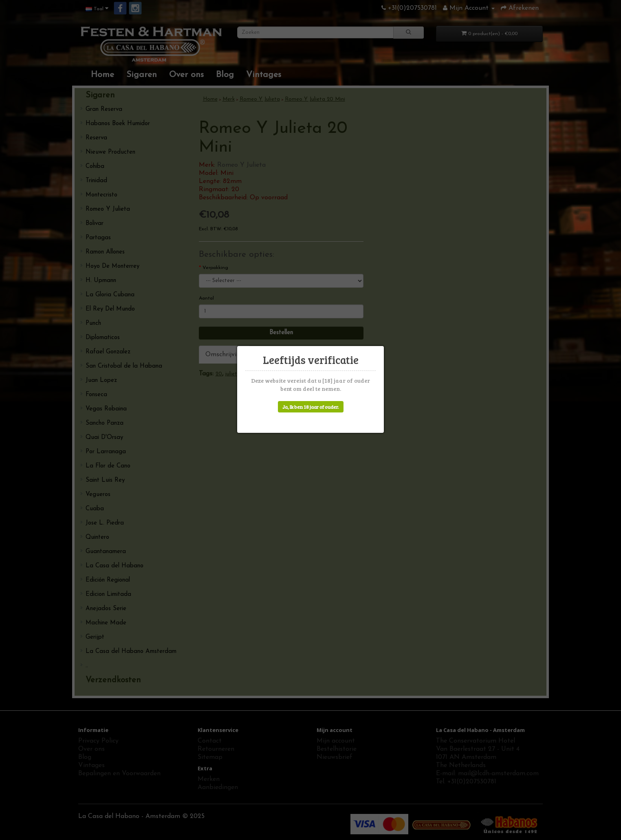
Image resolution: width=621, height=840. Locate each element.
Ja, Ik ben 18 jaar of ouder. (311, 407)
